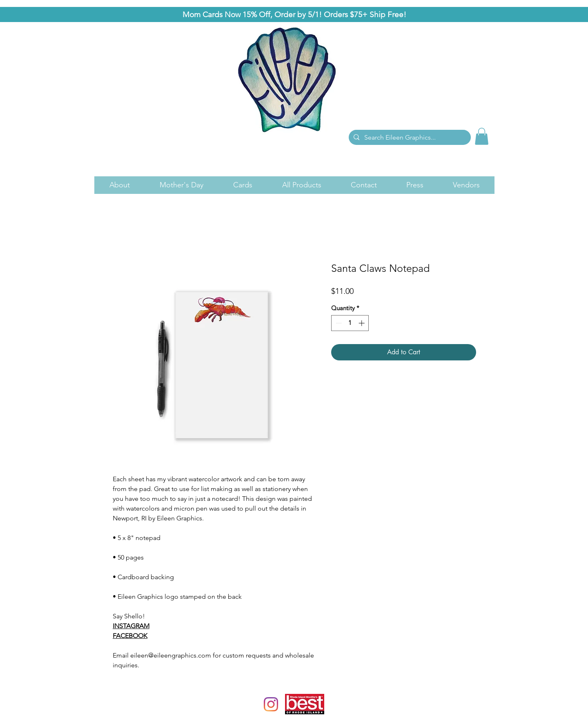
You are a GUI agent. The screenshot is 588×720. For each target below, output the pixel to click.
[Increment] (362, 323)
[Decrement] (338, 323)
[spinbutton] (350, 323)
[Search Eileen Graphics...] (409, 138)
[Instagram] (271, 704)
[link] (482, 136)
